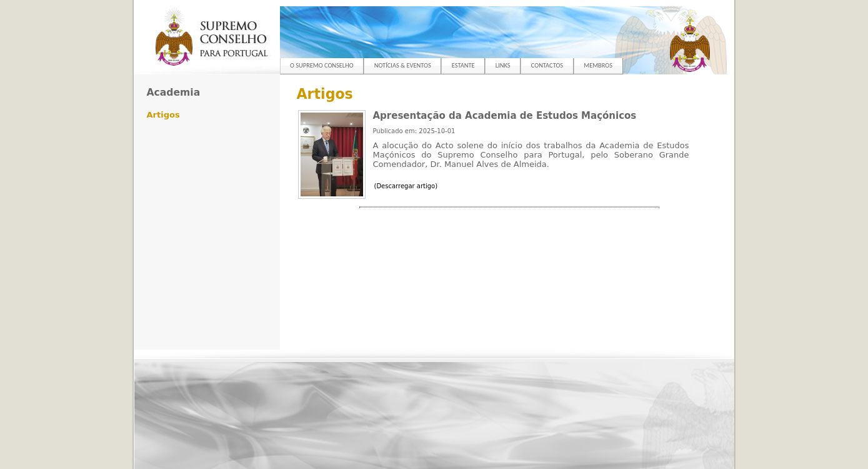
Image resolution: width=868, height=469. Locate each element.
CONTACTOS (547, 65)
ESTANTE (463, 65)
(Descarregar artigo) (406, 186)
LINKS (503, 65)
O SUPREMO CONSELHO (322, 65)
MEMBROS (598, 65)
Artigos (163, 115)
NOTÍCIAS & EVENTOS (403, 65)
